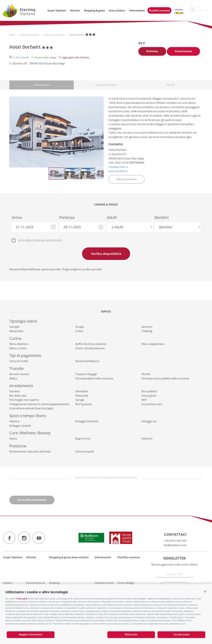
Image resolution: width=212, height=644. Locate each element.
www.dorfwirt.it (118, 171)
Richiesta (152, 51)
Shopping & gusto (94, 10)
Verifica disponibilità (106, 254)
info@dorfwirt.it (118, 167)
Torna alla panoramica (32, 500)
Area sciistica (117, 10)
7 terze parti (22, 599)
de (201, 10)
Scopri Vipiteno (57, 10)
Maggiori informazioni (31, 635)
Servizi (171, 85)
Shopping (54, 583)
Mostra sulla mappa (44, 57)
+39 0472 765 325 (175, 541)
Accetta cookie (181, 635)
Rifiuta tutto (131, 635)
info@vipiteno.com (175, 545)
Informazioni (137, 10)
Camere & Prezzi (106, 85)
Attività (75, 10)
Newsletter (175, 558)
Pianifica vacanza (159, 10)
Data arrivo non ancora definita (40, 241)
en (207, 10)
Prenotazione (183, 51)
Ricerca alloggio (126, 583)
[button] (205, 591)
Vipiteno (8, 583)
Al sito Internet (19, 57)
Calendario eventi (104, 583)
